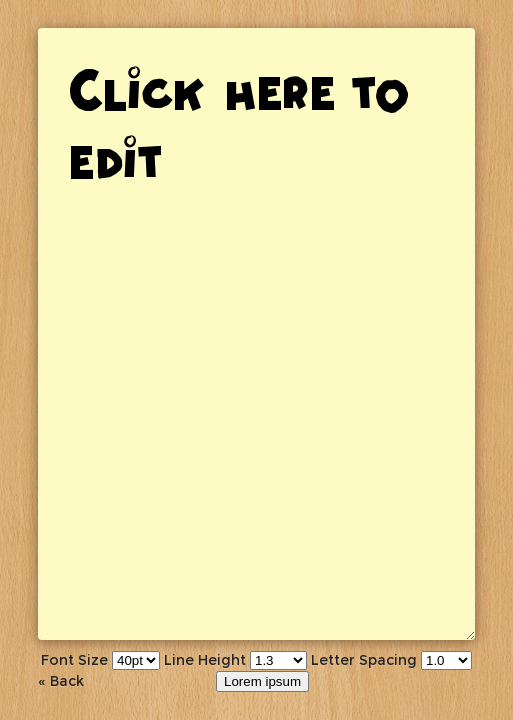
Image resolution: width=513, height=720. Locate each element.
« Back (61, 681)
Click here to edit (256, 334)
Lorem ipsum (262, 681)
